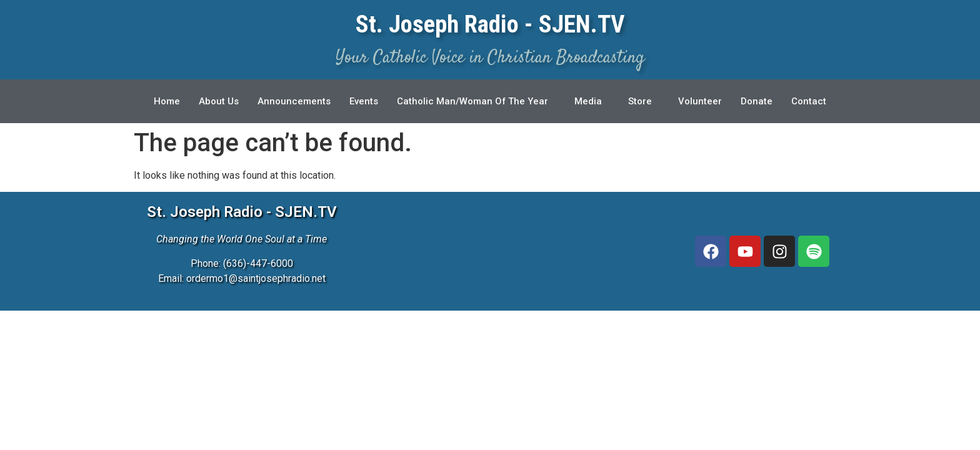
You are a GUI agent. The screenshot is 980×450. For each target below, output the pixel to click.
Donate (757, 101)
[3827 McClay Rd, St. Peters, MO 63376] (514, 251)
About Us (219, 101)
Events (364, 101)
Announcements (294, 101)
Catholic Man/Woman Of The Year (473, 101)
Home (167, 101)
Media (589, 101)
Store (641, 101)
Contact (809, 101)
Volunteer (701, 101)
